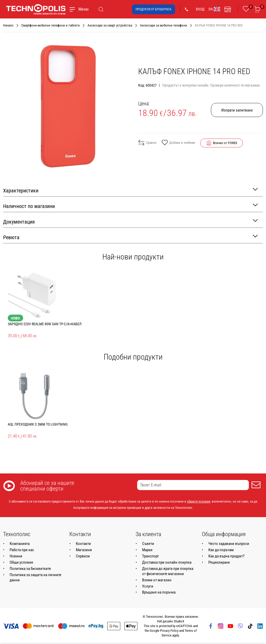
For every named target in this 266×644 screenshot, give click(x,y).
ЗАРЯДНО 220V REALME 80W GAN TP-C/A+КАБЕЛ (45, 324)
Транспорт (150, 556)
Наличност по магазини (130, 206)
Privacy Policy (169, 631)
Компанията (20, 544)
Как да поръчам (221, 550)
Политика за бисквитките (30, 569)
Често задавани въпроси (229, 544)
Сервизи (83, 556)
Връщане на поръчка (159, 592)
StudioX (179, 621)
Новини (16, 556)
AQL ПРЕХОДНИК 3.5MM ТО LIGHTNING (38, 424)
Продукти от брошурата (154, 9)
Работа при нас (22, 550)
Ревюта (130, 237)
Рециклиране (219, 562)
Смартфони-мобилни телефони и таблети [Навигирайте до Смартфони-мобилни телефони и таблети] (51, 25)
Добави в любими (178, 143)
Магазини (84, 550)
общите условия (199, 501)
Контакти (83, 544)
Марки (147, 550)
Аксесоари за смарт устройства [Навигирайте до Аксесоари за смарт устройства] (110, 25)
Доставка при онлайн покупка (167, 562)
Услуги (148, 586)
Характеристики (130, 190)
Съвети (148, 544)
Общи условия (21, 562)
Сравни (147, 143)
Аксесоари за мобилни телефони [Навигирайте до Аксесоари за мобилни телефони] (164, 25)
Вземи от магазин (157, 580)
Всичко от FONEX (225, 143)
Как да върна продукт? (226, 556)
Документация (130, 221)
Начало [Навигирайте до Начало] (8, 25)
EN (214, 9)
